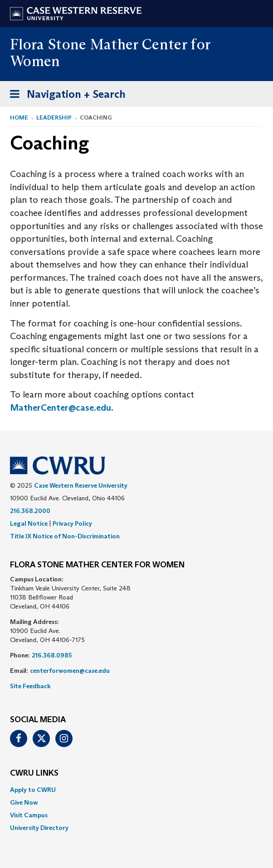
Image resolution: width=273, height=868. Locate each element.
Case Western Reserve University (81, 485)
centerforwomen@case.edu (70, 671)
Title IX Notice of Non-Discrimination (65, 536)
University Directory (39, 828)
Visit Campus (29, 815)
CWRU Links (34, 773)
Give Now (24, 802)
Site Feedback (30, 686)
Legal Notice (29, 523)
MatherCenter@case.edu (61, 408)
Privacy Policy (72, 523)
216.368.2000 (30, 511)
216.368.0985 (52, 655)
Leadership (54, 117)
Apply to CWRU (33, 790)
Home (19, 117)
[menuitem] (136, 790)
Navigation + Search (65, 96)
